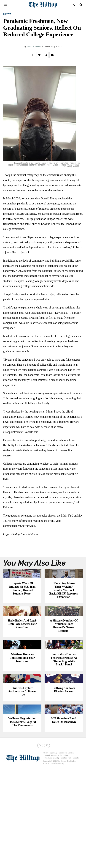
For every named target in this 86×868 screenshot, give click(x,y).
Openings (53, 852)
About (46, 852)
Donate (76, 857)
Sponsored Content (67, 852)
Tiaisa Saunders (34, 47)
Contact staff (66, 857)
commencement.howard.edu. (20, 526)
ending (68, 175)
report (28, 271)
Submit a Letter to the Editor (56, 854)
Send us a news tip (52, 857)
